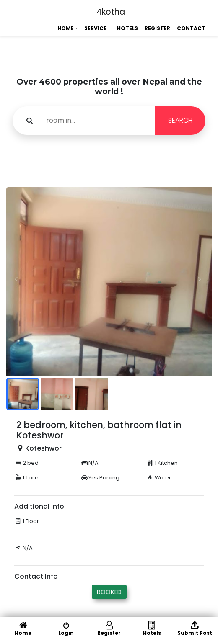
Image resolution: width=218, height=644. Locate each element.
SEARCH (180, 120)
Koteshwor (43, 448)
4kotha (111, 12)
